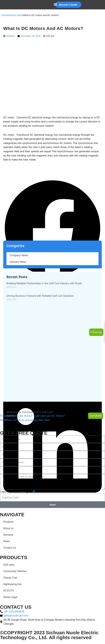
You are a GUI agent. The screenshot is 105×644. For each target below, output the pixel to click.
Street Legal (10, 597)
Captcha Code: (18, 492)
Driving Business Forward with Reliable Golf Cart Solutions (40, 296)
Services (8, 535)
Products (8, 522)
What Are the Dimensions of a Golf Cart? (30, 412)
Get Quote (96, 416)
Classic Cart (10, 578)
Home (5, 15)
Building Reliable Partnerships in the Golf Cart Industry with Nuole (44, 283)
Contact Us (10, 548)
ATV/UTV (9, 591)
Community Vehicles (15, 571)
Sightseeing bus (12, 584)
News (6, 541)
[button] (55, 4)
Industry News (15, 15)
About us (8, 528)
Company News (19, 255)
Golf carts (9, 565)
